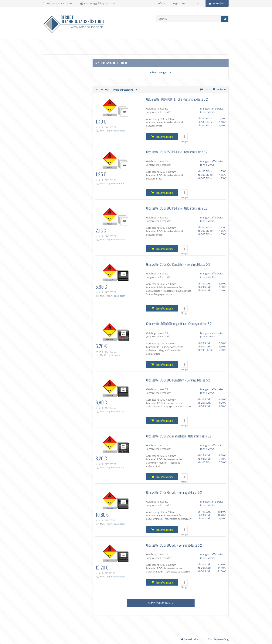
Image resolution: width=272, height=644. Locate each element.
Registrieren (179, 3)
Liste (207, 89)
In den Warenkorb (164, 137)
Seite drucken (192, 639)
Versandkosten (118, 131)
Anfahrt (161, 3)
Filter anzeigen (159, 72)
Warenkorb (219, 3)
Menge (184, 141)
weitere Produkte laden (159, 603)
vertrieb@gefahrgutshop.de (100, 3)
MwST (103, 131)
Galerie (221, 89)
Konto (197, 3)
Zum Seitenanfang (218, 639)
